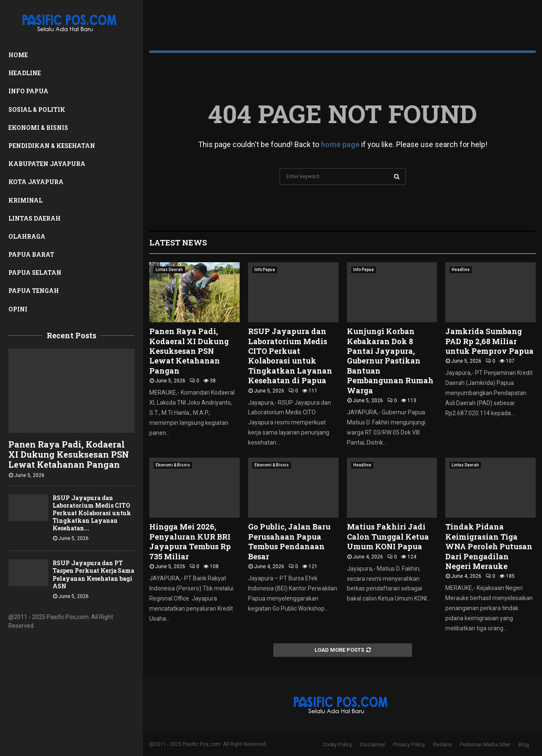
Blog (524, 745)
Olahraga (27, 236)
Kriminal (25, 200)
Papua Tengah (34, 291)
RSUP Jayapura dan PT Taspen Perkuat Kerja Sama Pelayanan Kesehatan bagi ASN (93, 574)
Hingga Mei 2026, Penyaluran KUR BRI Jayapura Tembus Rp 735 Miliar (190, 541)
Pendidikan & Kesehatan (52, 146)
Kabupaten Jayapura (47, 164)
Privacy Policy (409, 745)
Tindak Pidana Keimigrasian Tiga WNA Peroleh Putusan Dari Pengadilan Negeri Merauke (489, 546)
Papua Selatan (35, 273)
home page (340, 144)
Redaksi (443, 745)
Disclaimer (373, 745)
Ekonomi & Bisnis (38, 128)
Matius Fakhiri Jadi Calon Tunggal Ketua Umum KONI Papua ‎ (388, 536)
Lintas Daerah (34, 218)
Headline (25, 73)
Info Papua (28, 91)
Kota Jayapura (36, 182)
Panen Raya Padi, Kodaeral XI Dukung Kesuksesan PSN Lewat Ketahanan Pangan (69, 454)
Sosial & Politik (37, 109)
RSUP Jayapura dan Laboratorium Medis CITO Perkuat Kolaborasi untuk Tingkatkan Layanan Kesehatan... (92, 513)
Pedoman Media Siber (485, 745)
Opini (18, 309)
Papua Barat (31, 254)
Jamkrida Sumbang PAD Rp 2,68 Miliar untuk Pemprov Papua (489, 341)
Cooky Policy (337, 745)
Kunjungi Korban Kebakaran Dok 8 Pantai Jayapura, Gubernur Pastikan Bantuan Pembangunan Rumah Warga (390, 361)
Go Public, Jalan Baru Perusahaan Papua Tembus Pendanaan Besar (289, 541)
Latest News (178, 242)
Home (18, 55)
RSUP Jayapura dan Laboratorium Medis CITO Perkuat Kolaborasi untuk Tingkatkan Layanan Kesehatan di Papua (290, 356)
